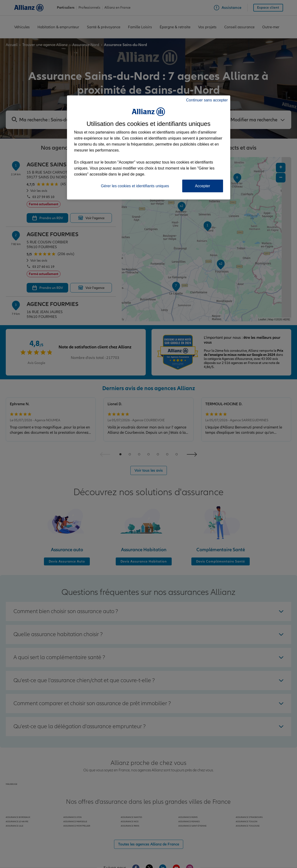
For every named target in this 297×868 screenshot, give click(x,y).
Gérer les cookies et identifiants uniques (135, 186)
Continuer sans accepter (207, 100)
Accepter (203, 186)
